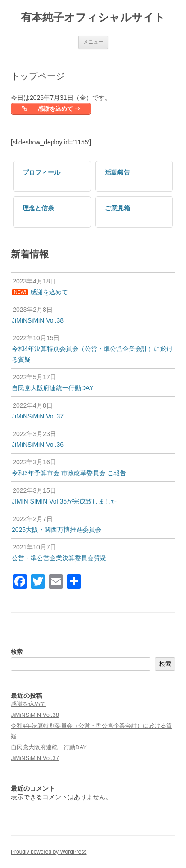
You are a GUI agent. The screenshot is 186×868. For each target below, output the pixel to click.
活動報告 (118, 172)
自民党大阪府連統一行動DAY (49, 747)
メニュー (93, 42)
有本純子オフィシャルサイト (93, 17)
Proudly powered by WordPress (49, 852)
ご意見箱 (118, 208)
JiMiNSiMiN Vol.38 (35, 715)
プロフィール (41, 172)
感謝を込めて (28, 704)
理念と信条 (38, 208)
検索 (17, 652)
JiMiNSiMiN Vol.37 (35, 758)
